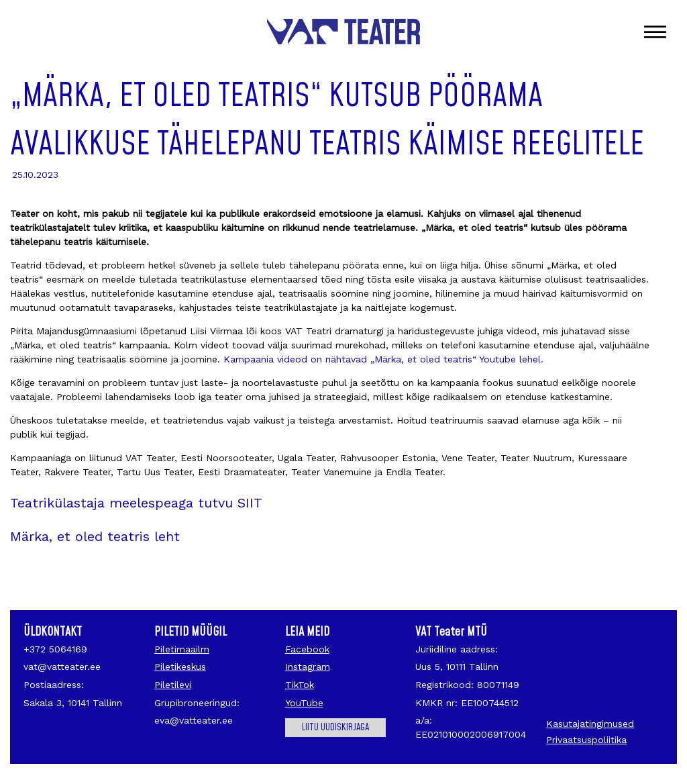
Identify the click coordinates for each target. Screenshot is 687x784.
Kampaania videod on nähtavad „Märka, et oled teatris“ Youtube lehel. (382, 359)
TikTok (300, 685)
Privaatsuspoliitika (586, 740)
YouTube (304, 703)
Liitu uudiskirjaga (335, 728)
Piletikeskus (180, 667)
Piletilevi (173, 685)
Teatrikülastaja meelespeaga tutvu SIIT (136, 503)
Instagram (308, 667)
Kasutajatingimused (590, 724)
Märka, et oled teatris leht (95, 536)
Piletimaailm (182, 649)
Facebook (307, 649)
